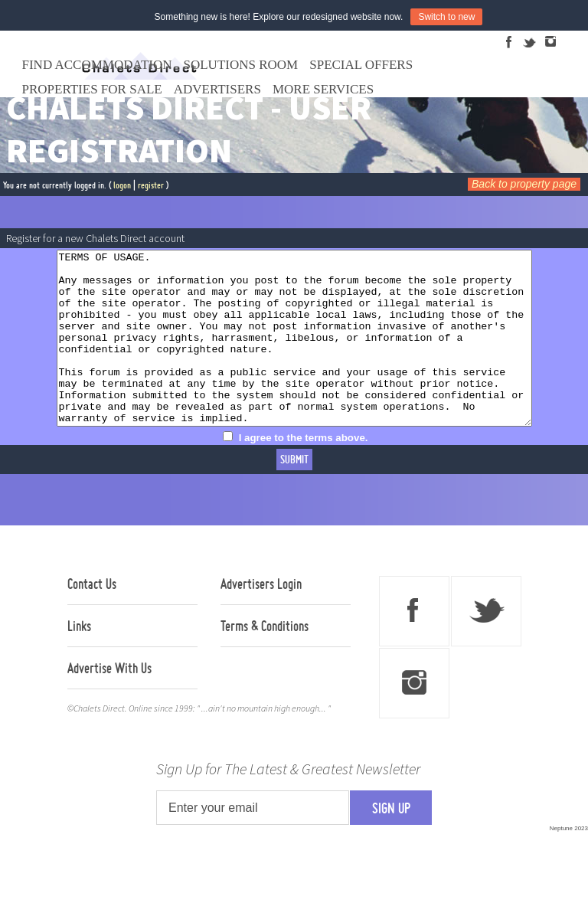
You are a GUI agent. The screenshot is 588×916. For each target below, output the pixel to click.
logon (122, 185)
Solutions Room (241, 65)
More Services (323, 89)
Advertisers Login (261, 618)
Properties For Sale (92, 89)
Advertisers (217, 89)
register (151, 185)
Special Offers (361, 65)
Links (79, 660)
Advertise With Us (109, 702)
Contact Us (92, 618)
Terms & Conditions (265, 660)
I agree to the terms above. (304, 472)
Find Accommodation (97, 65)
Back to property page (524, 184)
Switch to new (446, 17)
